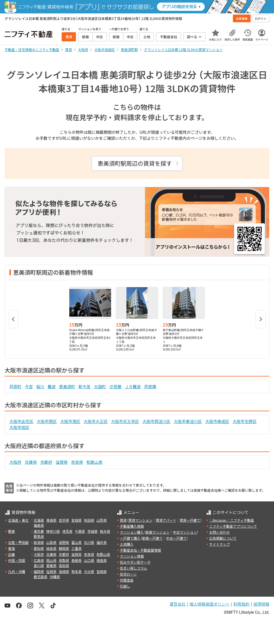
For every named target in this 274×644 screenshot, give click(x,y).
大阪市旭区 (19, 427)
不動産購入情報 (132, 526)
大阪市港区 (70, 421)
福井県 (102, 542)
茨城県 (92, 531)
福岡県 (39, 571)
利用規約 (241, 604)
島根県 (76, 560)
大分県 (89, 571)
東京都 (39, 531)
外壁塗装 (127, 580)
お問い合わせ (219, 532)
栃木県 (105, 531)
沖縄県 (55, 577)
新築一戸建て (152, 538)
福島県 (39, 525)
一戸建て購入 (130, 538)
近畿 (11, 554)
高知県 (64, 565)
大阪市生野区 (245, 421)
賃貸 (123, 520)
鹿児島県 (41, 577)
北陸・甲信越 (18, 542)
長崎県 (64, 571)
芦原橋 (150, 386)
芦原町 (15, 386)
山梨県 (51, 542)
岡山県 (51, 560)
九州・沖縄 (17, 571)
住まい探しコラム (134, 568)
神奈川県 (53, 531)
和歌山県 (94, 462)
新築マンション (158, 532)
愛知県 (39, 548)
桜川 (40, 386)
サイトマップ (219, 544)
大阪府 (15, 462)
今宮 (29, 386)
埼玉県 (67, 531)
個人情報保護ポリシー (209, 604)
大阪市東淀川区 (188, 421)
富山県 (76, 542)
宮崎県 (102, 571)
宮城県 (76, 520)
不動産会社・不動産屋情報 (140, 550)
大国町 (100, 386)
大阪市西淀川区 (156, 421)
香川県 (39, 565)
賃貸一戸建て (190, 520)
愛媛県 (51, 565)
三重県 (76, 548)
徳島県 (102, 560)
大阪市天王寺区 (125, 421)
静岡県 (64, 548)
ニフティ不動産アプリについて (233, 526)
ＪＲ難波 (133, 386)
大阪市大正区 (96, 421)
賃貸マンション (140, 520)
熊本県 (76, 571)
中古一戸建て (176, 538)
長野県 (64, 542)
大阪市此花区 (21, 421)
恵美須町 (67, 386)
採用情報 (261, 604)
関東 (11, 531)
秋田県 (89, 520)
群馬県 (39, 536)
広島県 (39, 560)
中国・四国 (17, 560)
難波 (52, 386)
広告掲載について (223, 538)
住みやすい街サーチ (135, 562)
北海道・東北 (18, 520)
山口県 (89, 560)
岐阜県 (51, 548)
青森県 (51, 520)
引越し (125, 586)
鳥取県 (64, 560)
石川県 (89, 542)
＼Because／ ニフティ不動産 (232, 520)
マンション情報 (132, 556)
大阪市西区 (47, 421)
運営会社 (178, 604)
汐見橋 (115, 386)
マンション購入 (132, 532)
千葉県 (80, 531)
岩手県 (64, 520)
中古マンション (185, 532)
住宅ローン (128, 574)
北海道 (39, 520)
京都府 (46, 462)
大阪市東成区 (217, 421)
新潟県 (39, 542)
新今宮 (84, 386)
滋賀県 (62, 462)
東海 (11, 548)
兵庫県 (31, 462)
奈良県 (77, 462)
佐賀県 (51, 571)
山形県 (102, 520)
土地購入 (127, 544)
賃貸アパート (166, 520)
